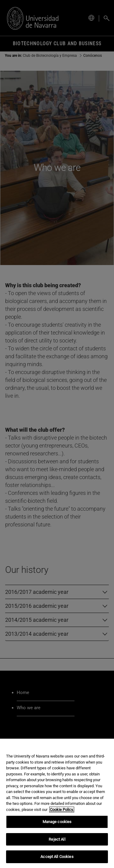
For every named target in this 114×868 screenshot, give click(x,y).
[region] (57, 803)
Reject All (57, 839)
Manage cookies (57, 822)
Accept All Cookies (57, 857)
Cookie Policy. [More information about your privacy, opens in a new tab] (62, 810)
